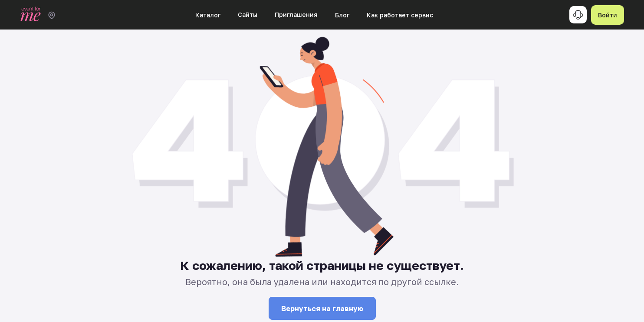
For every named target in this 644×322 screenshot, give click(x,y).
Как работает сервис (400, 15)
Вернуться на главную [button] (322, 309)
